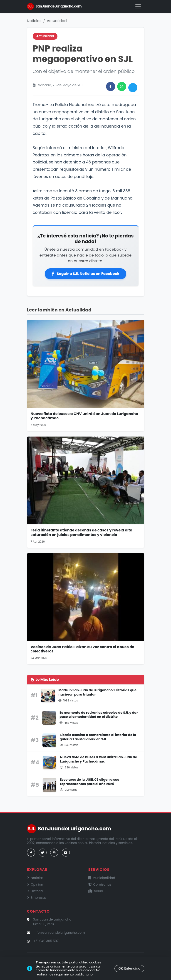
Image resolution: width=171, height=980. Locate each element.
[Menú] (138, 6)
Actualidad (57, 21)
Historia (35, 891)
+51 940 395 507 (46, 941)
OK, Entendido (129, 968)
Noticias (34, 21)
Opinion (35, 884)
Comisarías (100, 884)
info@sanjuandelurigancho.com (59, 933)
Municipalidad (102, 878)
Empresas (37, 898)
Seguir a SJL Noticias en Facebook (85, 274)
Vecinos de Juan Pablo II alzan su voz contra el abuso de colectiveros (82, 649)
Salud (96, 891)
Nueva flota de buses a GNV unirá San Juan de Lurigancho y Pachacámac (84, 416)
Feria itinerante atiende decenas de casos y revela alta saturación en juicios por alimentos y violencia (82, 532)
